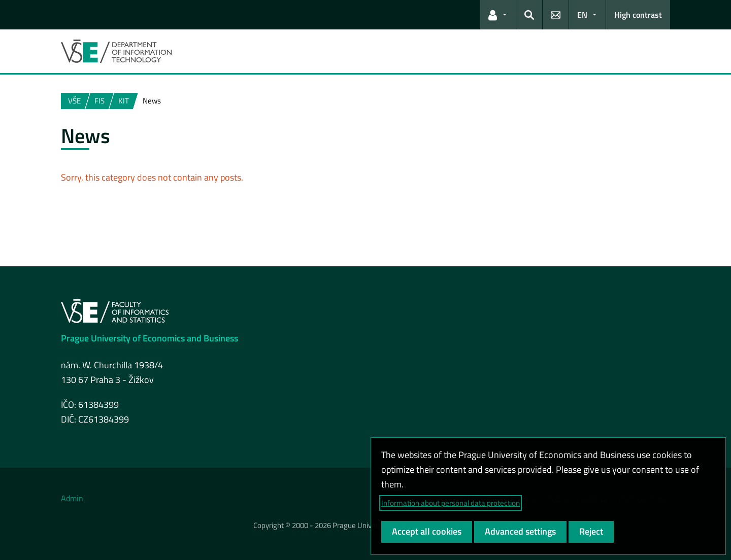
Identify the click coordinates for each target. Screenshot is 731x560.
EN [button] (582, 15)
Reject (591, 531)
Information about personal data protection (451, 503)
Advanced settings (520, 531)
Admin (72, 498)
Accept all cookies (427, 531)
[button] (498, 15)
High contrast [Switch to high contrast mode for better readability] (638, 15)
